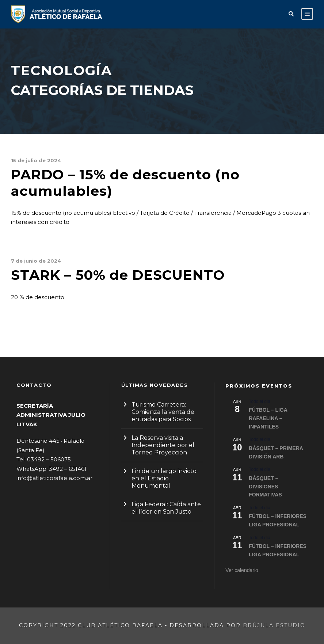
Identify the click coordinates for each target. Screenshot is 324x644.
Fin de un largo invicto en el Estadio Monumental (164, 478)
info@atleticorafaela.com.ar (54, 478)
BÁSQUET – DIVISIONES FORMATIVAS (265, 486)
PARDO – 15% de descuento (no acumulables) (125, 182)
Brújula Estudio (274, 625)
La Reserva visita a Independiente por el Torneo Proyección (163, 445)
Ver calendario (242, 570)
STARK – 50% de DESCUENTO (118, 275)
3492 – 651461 (68, 469)
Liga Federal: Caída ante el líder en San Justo (166, 508)
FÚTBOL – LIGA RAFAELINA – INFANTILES (268, 418)
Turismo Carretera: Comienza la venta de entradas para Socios (163, 412)
